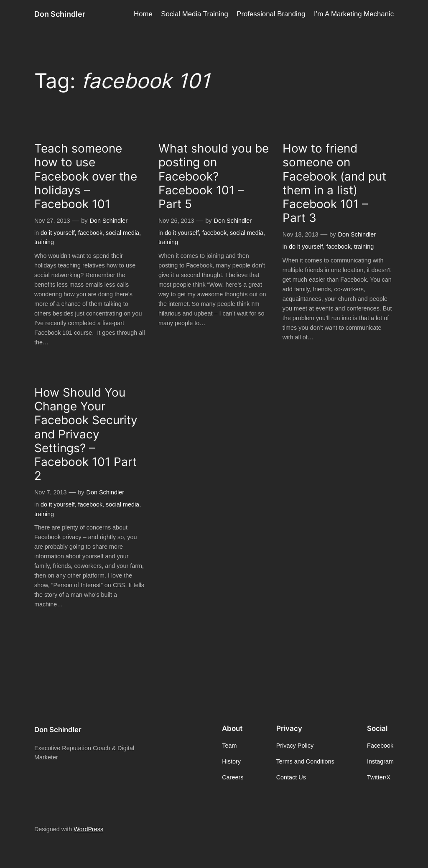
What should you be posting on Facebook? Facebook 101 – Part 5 (214, 176)
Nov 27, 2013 (52, 221)
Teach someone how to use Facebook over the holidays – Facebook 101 (86, 176)
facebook (90, 233)
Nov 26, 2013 (176, 221)
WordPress (88, 829)
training (44, 242)
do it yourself (58, 233)
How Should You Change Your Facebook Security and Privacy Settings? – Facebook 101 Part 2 (86, 434)
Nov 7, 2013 (51, 492)
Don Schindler (60, 14)
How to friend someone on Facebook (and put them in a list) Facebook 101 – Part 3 (334, 183)
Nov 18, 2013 (301, 234)
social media (122, 233)
